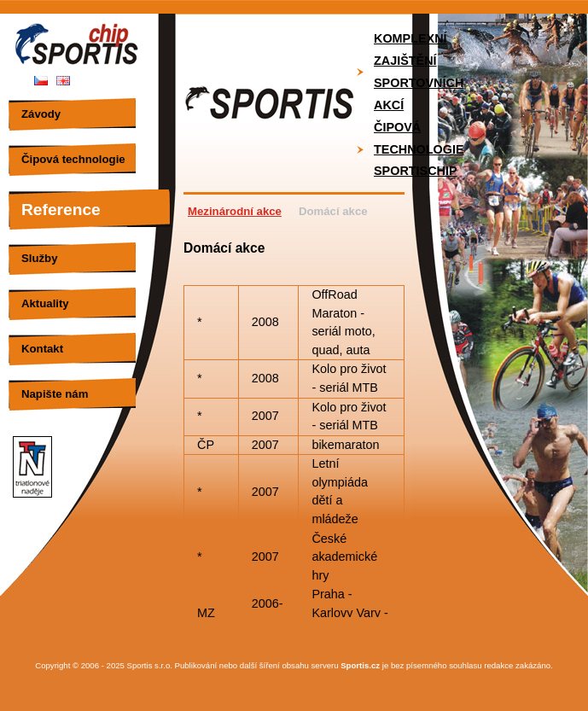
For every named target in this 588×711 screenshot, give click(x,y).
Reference (61, 210)
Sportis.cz (360, 665)
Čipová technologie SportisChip (419, 149)
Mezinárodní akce (235, 211)
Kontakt (42, 349)
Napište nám (55, 394)
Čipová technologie (73, 159)
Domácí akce (333, 211)
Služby (40, 258)
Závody (41, 114)
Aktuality (45, 303)
